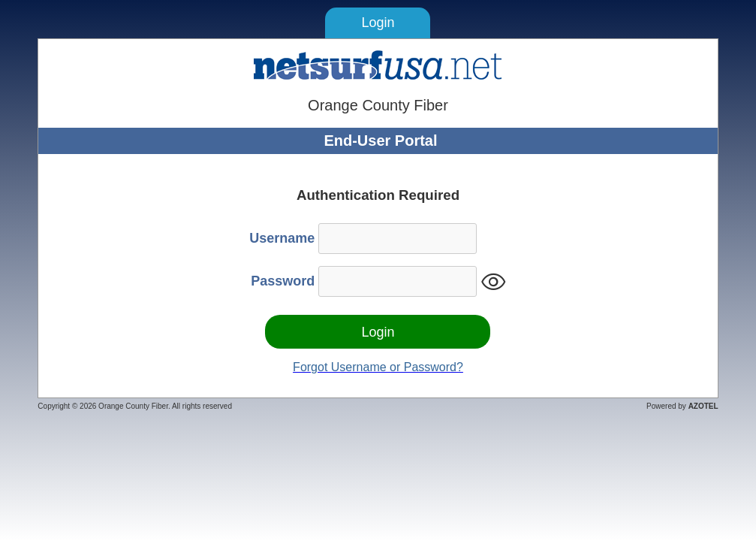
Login (378, 23)
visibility (494, 282)
